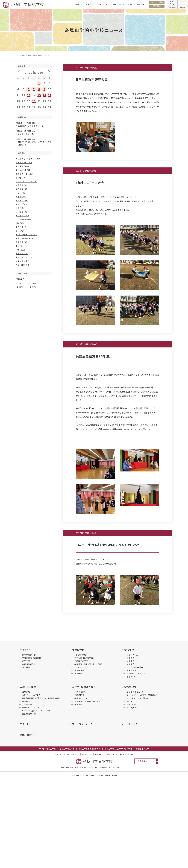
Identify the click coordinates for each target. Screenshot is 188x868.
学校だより (27, 55)
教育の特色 (91, 4)
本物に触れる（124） (24, 257)
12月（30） (20, 325)
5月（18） (32, 366)
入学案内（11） (22, 254)
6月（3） (19, 612)
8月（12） (20, 390)
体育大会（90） (22, 185)
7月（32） (32, 304)
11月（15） (34, 526)
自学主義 (26, 750)
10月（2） (32, 629)
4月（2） (19, 687)
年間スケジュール (134, 743)
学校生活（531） (22, 166)
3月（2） (19, 665)
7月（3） (31, 591)
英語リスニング (81, 787)
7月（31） (32, 476)
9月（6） (33, 587)
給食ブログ (131, 793)
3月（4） (31, 641)
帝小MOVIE (132, 765)
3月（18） (32, 369)
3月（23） (32, 398)
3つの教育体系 (81, 743)
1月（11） (32, 459)
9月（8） (33, 415)
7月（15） (31, 362)
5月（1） (31, 637)
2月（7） (19, 599)
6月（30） (20, 509)
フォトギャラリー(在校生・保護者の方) (143, 784)
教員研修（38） (22, 242)
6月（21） (20, 537)
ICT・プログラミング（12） (27, 235)
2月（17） (20, 344)
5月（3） (32, 451)
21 (34, 101)
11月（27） (34, 383)
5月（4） (32, 423)
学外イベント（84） (23, 170)
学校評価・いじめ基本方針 (104, 843)
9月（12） (34, 501)
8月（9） (19, 362)
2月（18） (20, 373)
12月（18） (20, 383)
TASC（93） (20, 250)
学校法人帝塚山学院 (47, 838)
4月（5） (19, 455)
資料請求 (157, 6)
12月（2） (20, 654)
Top (18, 55)
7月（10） (31, 448)
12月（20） (20, 297)
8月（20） (20, 505)
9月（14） (34, 301)
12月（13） (20, 555)
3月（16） (31, 484)
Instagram (132, 796)
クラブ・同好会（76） (24, 219)
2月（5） (19, 644)
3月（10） (32, 570)
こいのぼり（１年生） (26, 134)
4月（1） (19, 616)
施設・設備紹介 (29, 753)
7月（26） (32, 333)
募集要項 (26, 780)
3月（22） (32, 541)
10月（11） (20, 444)
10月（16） (20, 358)
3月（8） (32, 341)
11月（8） (32, 583)
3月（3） (31, 595)
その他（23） (21, 178)
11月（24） (34, 497)
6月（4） (19, 683)
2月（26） (20, 287)
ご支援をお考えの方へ (125, 843)
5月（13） (32, 480)
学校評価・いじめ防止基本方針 (88, 790)
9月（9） (33, 444)
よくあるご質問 (157, 2)
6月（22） (20, 366)
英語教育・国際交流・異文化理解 (88, 753)
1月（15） (32, 287)
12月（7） (20, 440)
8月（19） (20, 476)
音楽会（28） (21, 193)
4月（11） (20, 570)
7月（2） (31, 633)
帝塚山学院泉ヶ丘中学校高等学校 (118, 838)
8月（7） (19, 448)
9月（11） (34, 358)
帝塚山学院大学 (143, 838)
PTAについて (80, 780)
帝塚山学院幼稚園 (67, 838)
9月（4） (32, 700)
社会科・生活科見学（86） (26, 181)
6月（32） (20, 337)
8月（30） (20, 333)
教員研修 (78, 762)
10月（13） (20, 558)
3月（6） (31, 687)
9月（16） (34, 387)
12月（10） (20, 469)
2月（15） (20, 545)
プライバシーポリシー (84, 813)
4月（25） (20, 398)
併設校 (25, 790)
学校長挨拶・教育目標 (32, 746)
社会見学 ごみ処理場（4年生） (31, 126)
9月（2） (19, 633)
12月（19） (20, 526)
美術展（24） (21, 197)
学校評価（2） (21, 227)
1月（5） (32, 402)
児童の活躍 (132, 759)
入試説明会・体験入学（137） (28, 159)
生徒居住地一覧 (29, 802)
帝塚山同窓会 (27, 823)
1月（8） (32, 516)
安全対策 (26, 756)
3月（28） (32, 283)
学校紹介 (78, 4)
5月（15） (32, 566)
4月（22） (20, 312)
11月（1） (32, 654)
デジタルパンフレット (31, 796)
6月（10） (20, 423)
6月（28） (20, 308)
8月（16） (20, 534)
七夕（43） (20, 208)
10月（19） (20, 501)
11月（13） (33, 440)
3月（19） (32, 513)
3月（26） (32, 312)
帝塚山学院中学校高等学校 (89, 838)
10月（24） (20, 329)
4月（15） (20, 341)
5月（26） (32, 308)
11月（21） (34, 297)
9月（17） (34, 329)
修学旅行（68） (22, 200)
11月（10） (34, 354)
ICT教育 (78, 756)
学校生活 (103, 4)
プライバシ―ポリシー (71, 843)
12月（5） (20, 629)
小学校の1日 (132, 746)
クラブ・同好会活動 (135, 756)
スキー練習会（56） (24, 265)
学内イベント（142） (24, 162)
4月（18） (20, 369)
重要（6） (19, 246)
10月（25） (20, 387)
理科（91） (20, 231)
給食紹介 (131, 750)
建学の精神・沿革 (30, 743)
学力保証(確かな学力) (84, 746)
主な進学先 (27, 793)
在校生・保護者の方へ (137, 4)
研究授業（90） (22, 212)
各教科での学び (81, 750)
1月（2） (31, 599)
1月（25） (32, 316)
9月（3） (32, 658)
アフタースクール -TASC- (138, 762)
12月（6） (20, 583)
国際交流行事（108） (24, 174)
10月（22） (20, 301)
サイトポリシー (132, 813)
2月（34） (20, 316)
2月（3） (19, 620)
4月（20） (20, 283)
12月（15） (20, 354)
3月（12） (32, 427)
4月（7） (19, 484)
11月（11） (34, 411)
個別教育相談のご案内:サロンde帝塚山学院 (41, 787)
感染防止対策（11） (24, 261)
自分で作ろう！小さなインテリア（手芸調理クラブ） (35, 143)
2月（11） (20, 430)
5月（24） (32, 537)
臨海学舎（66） (22, 189)
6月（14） (20, 451)
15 (39, 95)
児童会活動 (79, 759)
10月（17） (20, 473)
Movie (130, 790)
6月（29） (20, 394)
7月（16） (32, 505)
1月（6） (32, 344)
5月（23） (32, 337)
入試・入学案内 (118, 4)
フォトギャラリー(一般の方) (138, 787)
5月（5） (31, 612)
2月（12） (20, 402)
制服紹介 (131, 753)
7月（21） (32, 562)
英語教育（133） (22, 216)
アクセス (24, 813)
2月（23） (20, 459)
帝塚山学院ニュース (135, 780)
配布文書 (78, 793)
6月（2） (19, 595)
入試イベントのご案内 (31, 784)
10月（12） (20, 415)
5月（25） (32, 394)
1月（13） (32, 373)
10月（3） (20, 700)
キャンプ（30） (21, 204)
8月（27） (20, 304)
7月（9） (31, 419)
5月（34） (32, 509)
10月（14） (20, 530)
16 (44, 95)
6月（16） (20, 480)
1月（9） (32, 488)
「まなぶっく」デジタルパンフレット (36, 799)
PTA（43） (20, 223)
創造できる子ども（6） (25, 238)
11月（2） (32, 608)
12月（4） (20, 608)
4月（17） (20, 541)
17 (50, 95)
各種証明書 (79, 784)
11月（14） (34, 555)
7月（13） (32, 390)
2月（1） (31, 665)
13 (29, 95)
